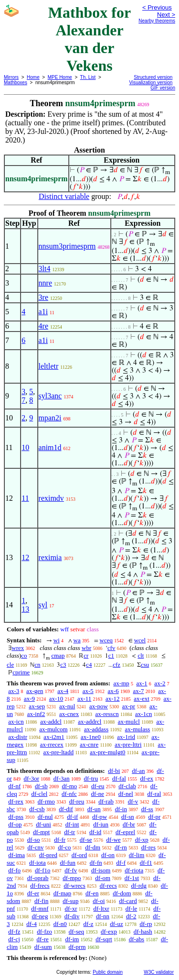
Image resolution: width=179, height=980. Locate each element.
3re (43, 297)
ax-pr (129, 706)
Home (33, 77)
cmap (58, 655)
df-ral (154, 794)
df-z (89, 924)
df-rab (106, 801)
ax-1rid (126, 737)
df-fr (60, 840)
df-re (43, 939)
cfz (116, 665)
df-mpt (41, 832)
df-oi (99, 901)
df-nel (126, 794)
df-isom (101, 870)
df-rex (16, 801)
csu (145, 665)
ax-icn (16, 721)
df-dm (93, 847)
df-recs (108, 886)
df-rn (121, 847)
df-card (128, 901)
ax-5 (88, 691)
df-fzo (44, 931)
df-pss (16, 817)
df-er (33, 893)
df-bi (114, 771)
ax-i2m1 (54, 737)
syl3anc (50, 396)
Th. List (88, 77)
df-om (103, 878)
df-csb (37, 809)
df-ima (16, 855)
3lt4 (45, 269)
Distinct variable (64, 196)
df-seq (77, 931)
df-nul (45, 817)
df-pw (100, 817)
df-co (64, 847)
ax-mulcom (53, 729)
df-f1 (146, 863)
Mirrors (11, 77)
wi (57, 640)
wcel (140, 640)
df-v (133, 801)
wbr (86, 648)
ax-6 (113, 691)
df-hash (143, 931)
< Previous (157, 7)
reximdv (51, 498)
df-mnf (40, 908)
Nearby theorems (157, 21)
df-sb (41, 786)
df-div (72, 916)
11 (25, 498)
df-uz (116, 924)
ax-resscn (107, 714)
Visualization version (151, 83)
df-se (86, 840)
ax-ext (141, 699)
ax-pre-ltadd (59, 752)
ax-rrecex (52, 744)
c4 (89, 665)
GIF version (163, 88)
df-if (72, 817)
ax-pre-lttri (128, 744)
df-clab (127, 786)
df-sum (43, 947)
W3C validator (159, 972)
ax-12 (113, 699)
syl (43, 605)
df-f (121, 863)
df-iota (37, 863)
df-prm (77, 947)
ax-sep (37, 706)
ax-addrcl (89, 721)
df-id (95, 832)
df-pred (48, 855)
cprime (21, 672)
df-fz (14, 931)
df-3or (32, 778)
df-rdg (139, 886)
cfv (111, 648)
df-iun (101, 824)
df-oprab (38, 878)
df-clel (39, 794)
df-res (148, 847)
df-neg (40, 916)
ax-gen (35, 691)
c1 (111, 655)
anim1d (50, 447)
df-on (108, 855)
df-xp (142, 840)
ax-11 (84, 699)
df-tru (91, 778)
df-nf (14, 786)
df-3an (62, 778)
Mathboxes (16, 83)
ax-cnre (89, 744)
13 (25, 609)
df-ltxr (101, 908)
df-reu (77, 801)
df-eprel (125, 832)
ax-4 (63, 691)
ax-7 (138, 691)
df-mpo (72, 878)
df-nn (103, 916)
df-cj (14, 939)
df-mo (69, 786)
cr (86, 655)
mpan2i (50, 418)
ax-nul (67, 706)
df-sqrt (104, 939)
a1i (43, 312)
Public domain (108, 972)
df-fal (119, 778)
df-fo (14, 870)
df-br (129, 824)
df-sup (70, 901)
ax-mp (121, 683)
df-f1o (43, 870)
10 (25, 447)
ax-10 (56, 699)
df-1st (132, 878)
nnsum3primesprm (67, 246)
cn (37, 665)
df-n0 (60, 924)
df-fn (96, 863)
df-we (114, 840)
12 (25, 557)
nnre (45, 283)
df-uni (43, 824)
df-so (34, 840)
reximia (50, 557)
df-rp (146, 924)
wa (77, 640)
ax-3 (14, 691)
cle (10, 665)
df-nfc (69, 794)
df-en (92, 893)
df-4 (32, 924)
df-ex (147, 778)
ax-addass (96, 729)
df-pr (154, 817)
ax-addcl (51, 721)
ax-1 (142, 683)
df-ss (147, 809)
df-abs (137, 939)
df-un (94, 809)
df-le (132, 908)
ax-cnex (69, 714)
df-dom (122, 893)
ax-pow (99, 706)
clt (141, 655)
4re (43, 326)
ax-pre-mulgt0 (107, 752)
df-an (138, 771)
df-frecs (40, 886)
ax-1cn (143, 714)
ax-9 (29, 699)
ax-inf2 (36, 714)
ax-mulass (138, 729)
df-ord (79, 855)
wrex (18, 648)
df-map (63, 893)
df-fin (42, 901)
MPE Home (60, 77)
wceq (106, 640)
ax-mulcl (129, 721)
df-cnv (35, 847)
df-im (72, 939)
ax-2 (160, 683)
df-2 (131, 916)
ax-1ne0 (91, 737)
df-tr (69, 832)
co (24, 655)
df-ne (98, 794)
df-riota (134, 870)
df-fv (71, 870)
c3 (63, 665)
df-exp (109, 931)
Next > (166, 15)
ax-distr (18, 737)
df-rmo (46, 801)
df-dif (66, 809)
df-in (121, 809)
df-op (15, 824)
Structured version (153, 77)
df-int (72, 824)
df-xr (71, 908)
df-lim (137, 855)
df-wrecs (74, 886)
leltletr (49, 366)
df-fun (68, 863)
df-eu (98, 786)
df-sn (128, 817)
